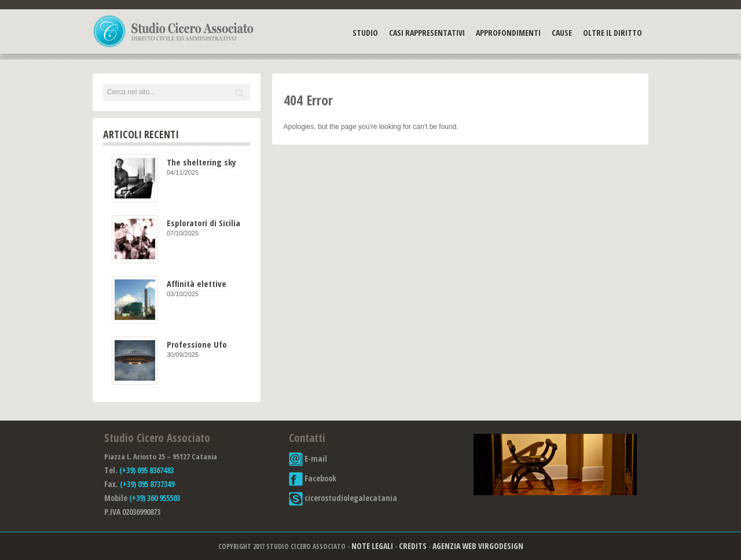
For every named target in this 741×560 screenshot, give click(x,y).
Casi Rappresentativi (427, 33)
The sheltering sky (201, 162)
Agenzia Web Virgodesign (478, 546)
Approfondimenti (508, 33)
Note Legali (372, 546)
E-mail (308, 458)
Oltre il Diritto (612, 33)
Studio (365, 33)
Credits (413, 546)
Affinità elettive (197, 283)
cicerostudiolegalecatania (343, 498)
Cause (562, 33)
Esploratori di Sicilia (203, 223)
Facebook (313, 478)
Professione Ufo (197, 344)
